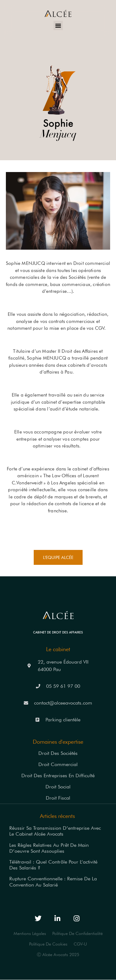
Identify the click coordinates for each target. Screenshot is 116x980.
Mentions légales (30, 933)
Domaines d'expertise (58, 742)
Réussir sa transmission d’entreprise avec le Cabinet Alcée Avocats (55, 831)
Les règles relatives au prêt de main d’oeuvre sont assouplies (49, 848)
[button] (58, 25)
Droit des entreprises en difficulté (58, 776)
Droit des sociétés (58, 753)
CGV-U (80, 944)
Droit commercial (58, 764)
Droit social (58, 787)
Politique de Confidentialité (77, 933)
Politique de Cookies (48, 944)
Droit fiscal (58, 798)
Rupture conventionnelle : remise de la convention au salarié (53, 882)
